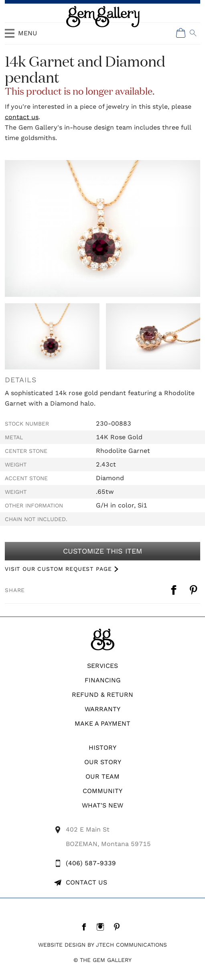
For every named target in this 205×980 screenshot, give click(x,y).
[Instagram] (102, 927)
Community (102, 791)
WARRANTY (102, 709)
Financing (103, 680)
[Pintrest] (119, 927)
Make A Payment (102, 723)
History (102, 748)
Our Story (103, 762)
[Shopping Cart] (181, 33)
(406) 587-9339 (91, 863)
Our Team (102, 776)
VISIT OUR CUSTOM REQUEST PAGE (58, 569)
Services (102, 666)
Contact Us (86, 882)
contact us (22, 117)
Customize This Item (102, 551)
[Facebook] (86, 927)
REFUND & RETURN (102, 695)
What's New (102, 805)
